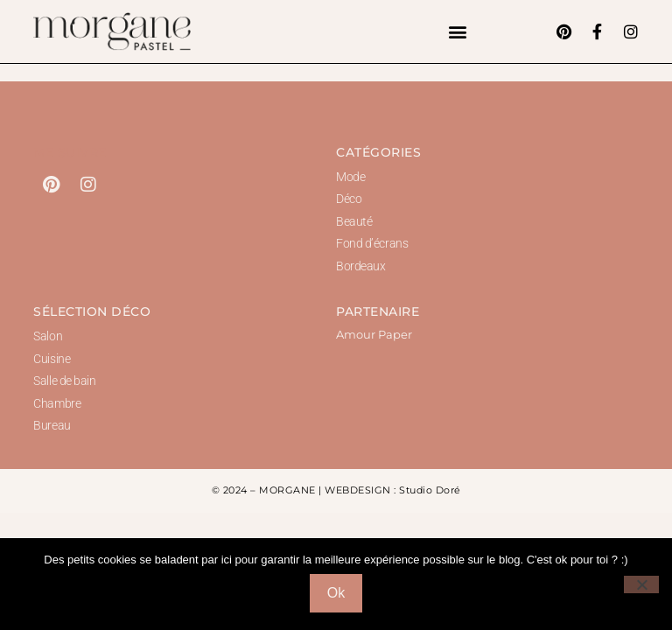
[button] (458, 32)
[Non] (641, 584)
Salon (48, 336)
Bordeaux (360, 266)
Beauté (354, 221)
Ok (336, 593)
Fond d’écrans (372, 243)
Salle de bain (64, 381)
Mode (350, 177)
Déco (349, 199)
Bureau (52, 425)
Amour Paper (374, 334)
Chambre (57, 403)
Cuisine (52, 359)
